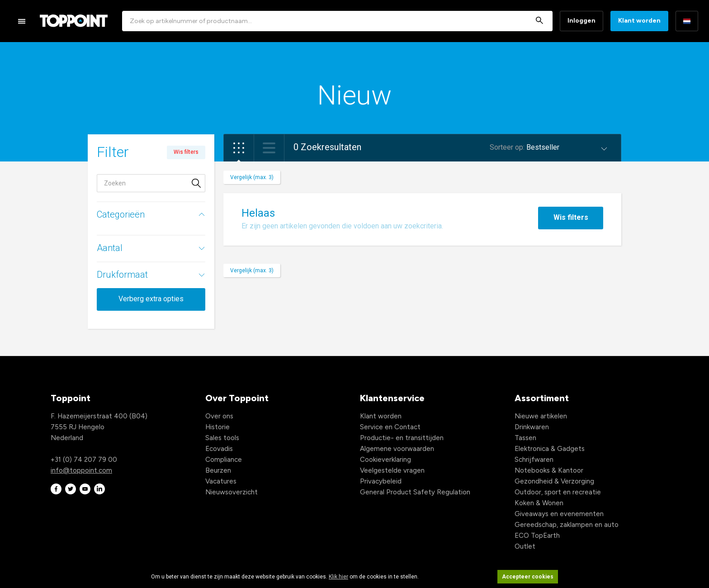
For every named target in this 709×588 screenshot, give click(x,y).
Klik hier (338, 577)
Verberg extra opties (151, 299)
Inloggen (581, 21)
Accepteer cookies (528, 577)
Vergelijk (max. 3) (252, 177)
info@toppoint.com (81, 470)
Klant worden (639, 21)
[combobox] (337, 21)
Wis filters (571, 217)
